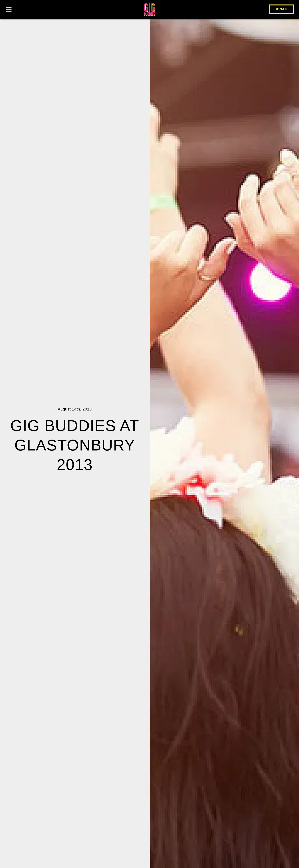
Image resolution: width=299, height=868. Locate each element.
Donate (282, 9)
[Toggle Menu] (53, 9)
